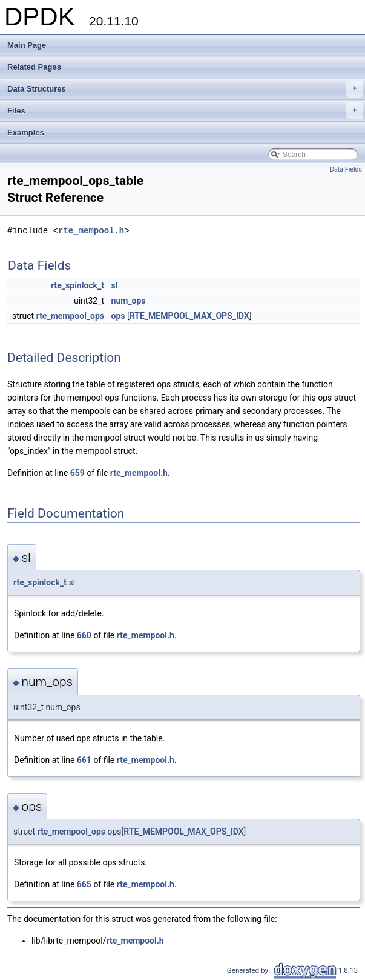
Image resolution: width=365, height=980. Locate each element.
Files (185, 111)
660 (84, 635)
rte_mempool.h (91, 231)
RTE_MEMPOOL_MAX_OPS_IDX (189, 316)
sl (115, 285)
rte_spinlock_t (77, 285)
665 (84, 884)
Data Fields (346, 169)
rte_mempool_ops (70, 316)
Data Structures (185, 89)
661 (84, 760)
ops (118, 316)
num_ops (129, 301)
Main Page (27, 45)
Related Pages (34, 67)
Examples (26, 132)
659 (77, 473)
